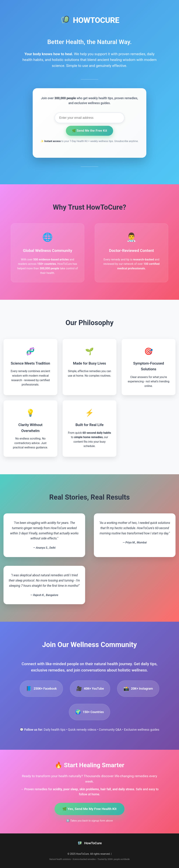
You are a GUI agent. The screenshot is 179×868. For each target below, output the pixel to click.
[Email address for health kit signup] (89, 118)
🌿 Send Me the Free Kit (90, 131)
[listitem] (41, 689)
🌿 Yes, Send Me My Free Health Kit (89, 809)
